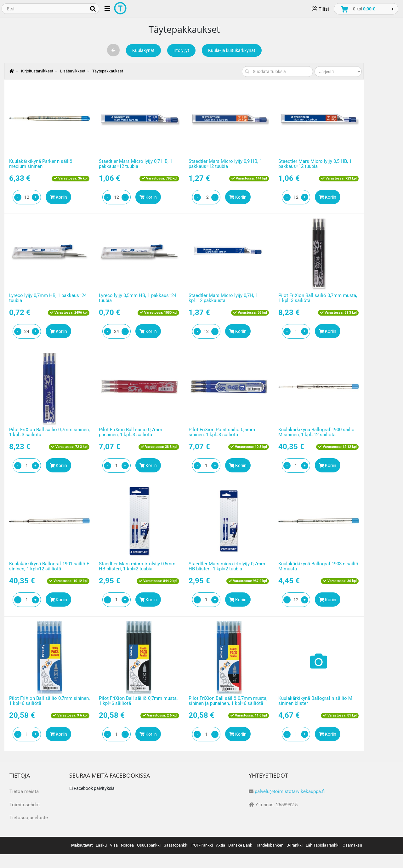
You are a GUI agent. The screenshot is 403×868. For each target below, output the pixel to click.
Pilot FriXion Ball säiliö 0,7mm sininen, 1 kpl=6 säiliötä (49, 701)
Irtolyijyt (181, 50)
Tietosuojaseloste (29, 818)
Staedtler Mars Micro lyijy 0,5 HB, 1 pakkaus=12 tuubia (315, 164)
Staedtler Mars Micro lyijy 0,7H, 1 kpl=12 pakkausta (223, 298)
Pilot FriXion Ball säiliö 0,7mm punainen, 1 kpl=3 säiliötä (131, 432)
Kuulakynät (143, 50)
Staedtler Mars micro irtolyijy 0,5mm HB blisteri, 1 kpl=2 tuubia (137, 566)
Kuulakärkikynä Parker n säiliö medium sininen (41, 164)
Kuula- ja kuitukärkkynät (232, 50)
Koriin (58, 197)
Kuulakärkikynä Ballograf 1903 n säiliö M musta (318, 566)
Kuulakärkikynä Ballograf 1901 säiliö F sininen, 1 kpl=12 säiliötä (49, 566)
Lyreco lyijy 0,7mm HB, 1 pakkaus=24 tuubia (48, 298)
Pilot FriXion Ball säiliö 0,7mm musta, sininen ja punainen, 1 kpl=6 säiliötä (228, 701)
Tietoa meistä (24, 791)
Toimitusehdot (25, 805)
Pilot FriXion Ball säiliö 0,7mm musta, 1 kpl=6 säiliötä (138, 701)
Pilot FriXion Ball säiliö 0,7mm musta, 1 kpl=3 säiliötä (318, 298)
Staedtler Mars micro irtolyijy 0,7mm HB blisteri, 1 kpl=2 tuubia (227, 566)
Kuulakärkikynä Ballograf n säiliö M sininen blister (315, 701)
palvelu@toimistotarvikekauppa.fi (290, 791)
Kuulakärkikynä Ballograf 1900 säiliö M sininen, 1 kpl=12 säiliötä (316, 432)
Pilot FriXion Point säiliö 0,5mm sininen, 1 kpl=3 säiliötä (222, 432)
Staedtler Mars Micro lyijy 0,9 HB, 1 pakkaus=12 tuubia (225, 164)
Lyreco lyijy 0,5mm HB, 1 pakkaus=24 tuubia (138, 298)
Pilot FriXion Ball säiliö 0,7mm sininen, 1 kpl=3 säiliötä (49, 432)
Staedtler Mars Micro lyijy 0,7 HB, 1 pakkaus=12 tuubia (136, 164)
